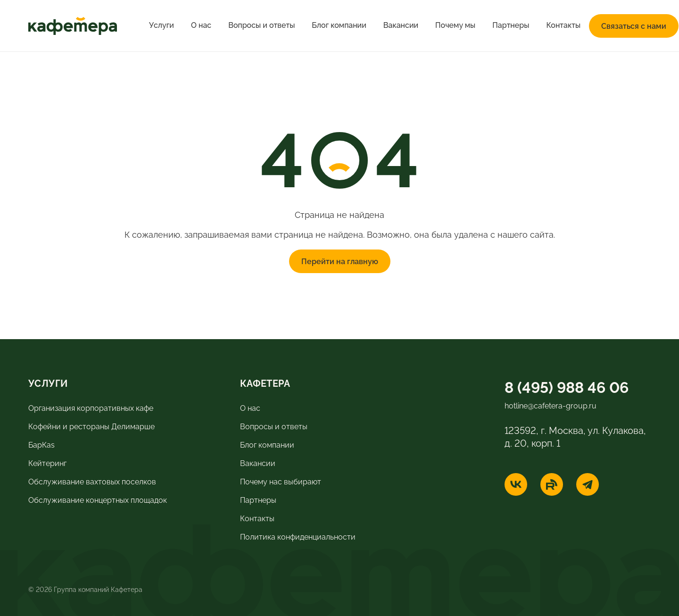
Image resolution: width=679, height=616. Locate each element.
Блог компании (339, 25)
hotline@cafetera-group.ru (551, 405)
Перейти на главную (340, 261)
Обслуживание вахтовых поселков (92, 481)
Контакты (563, 25)
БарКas (41, 444)
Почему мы (455, 25)
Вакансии (401, 25)
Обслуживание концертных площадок (98, 499)
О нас (201, 25)
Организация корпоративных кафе (91, 408)
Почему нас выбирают (281, 481)
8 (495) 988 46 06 (567, 386)
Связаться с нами (634, 25)
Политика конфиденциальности (298, 536)
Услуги (161, 25)
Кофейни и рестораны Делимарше (91, 426)
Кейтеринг (47, 463)
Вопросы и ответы (261, 25)
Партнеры (511, 25)
